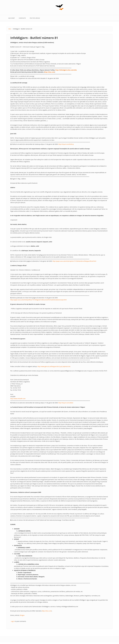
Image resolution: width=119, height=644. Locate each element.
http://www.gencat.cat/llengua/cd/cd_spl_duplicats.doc (54, 366)
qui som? (12, 18)
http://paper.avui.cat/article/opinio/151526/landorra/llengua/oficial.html (74, 261)
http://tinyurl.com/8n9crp (66, 144)
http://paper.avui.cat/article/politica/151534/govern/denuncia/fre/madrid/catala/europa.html (38, 300)
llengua (22, 615)
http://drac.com (49, 72)
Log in (13, 621)
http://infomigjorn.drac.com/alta (66, 70)
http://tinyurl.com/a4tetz (66, 403)
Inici (10, 29)
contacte (22, 18)
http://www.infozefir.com (18, 399)
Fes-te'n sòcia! (35, 18)
